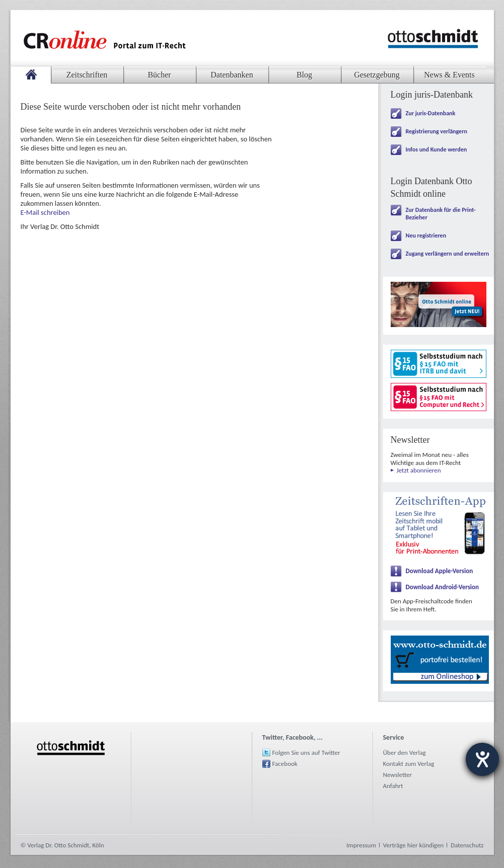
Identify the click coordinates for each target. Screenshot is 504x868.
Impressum (361, 845)
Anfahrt (393, 786)
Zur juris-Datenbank (431, 113)
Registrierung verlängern (437, 131)
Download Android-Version (443, 587)
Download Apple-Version (440, 571)
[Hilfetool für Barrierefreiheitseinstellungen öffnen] (482, 759)
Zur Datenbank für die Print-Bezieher (441, 214)
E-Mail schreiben (45, 212)
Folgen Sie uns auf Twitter (306, 753)
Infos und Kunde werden (437, 149)
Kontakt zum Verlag (409, 764)
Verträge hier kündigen (413, 845)
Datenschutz (467, 845)
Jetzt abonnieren (419, 470)
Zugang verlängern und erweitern (448, 254)
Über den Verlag (405, 753)
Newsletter (398, 775)
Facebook (285, 764)
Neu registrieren (426, 235)
